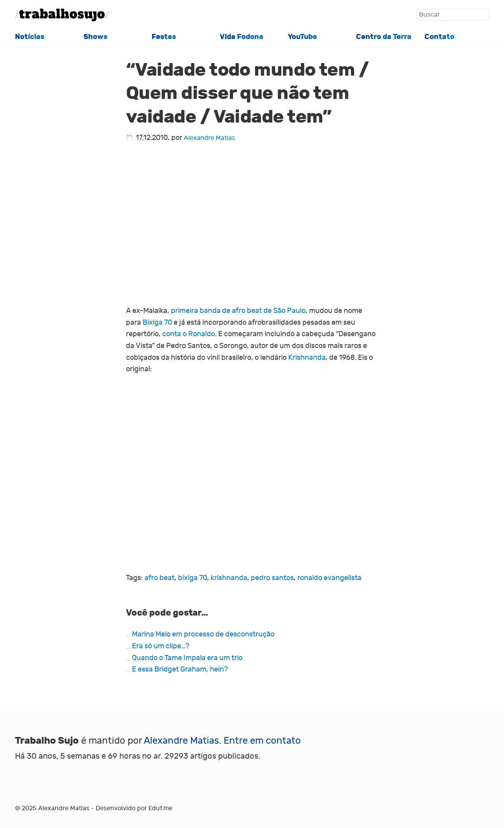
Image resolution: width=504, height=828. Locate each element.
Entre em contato (262, 741)
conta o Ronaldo (189, 334)
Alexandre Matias (209, 138)
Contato (439, 37)
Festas (164, 37)
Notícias (30, 37)
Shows (95, 37)
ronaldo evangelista (329, 578)
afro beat (159, 578)
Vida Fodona (242, 37)
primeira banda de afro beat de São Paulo (238, 311)
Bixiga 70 (157, 323)
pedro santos (272, 578)
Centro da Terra (384, 37)
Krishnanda (307, 358)
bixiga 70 (193, 578)
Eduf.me (160, 808)
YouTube (302, 37)
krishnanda (229, 578)
